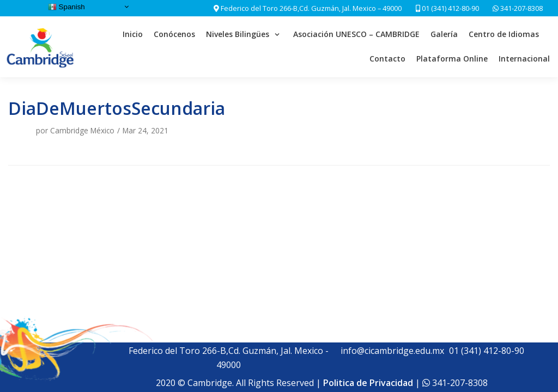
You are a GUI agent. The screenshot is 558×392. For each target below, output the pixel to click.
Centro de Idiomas (504, 34)
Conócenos (174, 34)
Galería (444, 34)
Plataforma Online (452, 59)
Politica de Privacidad (368, 383)
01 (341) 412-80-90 (447, 8)
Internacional (524, 59)
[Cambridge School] (41, 47)
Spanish (66, 7)
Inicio (133, 34)
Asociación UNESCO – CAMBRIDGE (356, 34)
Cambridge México (82, 130)
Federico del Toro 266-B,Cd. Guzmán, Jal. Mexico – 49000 (311, 8)
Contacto (387, 59)
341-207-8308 (521, 8)
